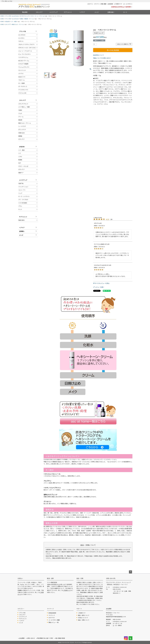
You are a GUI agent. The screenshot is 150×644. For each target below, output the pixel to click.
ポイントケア (22, 130)
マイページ (52, 615)
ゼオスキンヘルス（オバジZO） (27, 48)
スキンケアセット (23, 104)
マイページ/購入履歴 (101, 4)
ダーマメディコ (23, 86)
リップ (20, 193)
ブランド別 (8, 16)
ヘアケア (82, 12)
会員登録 (110, 4)
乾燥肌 (20, 160)
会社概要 (22, 638)
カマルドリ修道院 (23, 64)
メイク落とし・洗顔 (24, 107)
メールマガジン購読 (54, 620)
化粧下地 (21, 183)
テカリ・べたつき (23, 166)
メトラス (21, 74)
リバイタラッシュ (23, 57)
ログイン (91, 4)
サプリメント (68, 12)
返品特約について (99, 55)
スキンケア (39, 12)
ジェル (20, 113)
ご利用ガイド (118, 4)
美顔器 (20, 136)
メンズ (97, 12)
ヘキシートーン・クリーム (37, 16)
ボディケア (21, 139)
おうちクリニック (24, 16)
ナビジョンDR (22, 93)
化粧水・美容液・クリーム (27, 19)
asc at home (15, 16)
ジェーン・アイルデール (25, 51)
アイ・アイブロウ (23, 200)
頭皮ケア (21, 173)
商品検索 (25, 12)
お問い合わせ (31, 638)
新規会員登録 (52, 613)
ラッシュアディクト (24, 67)
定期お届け (111, 12)
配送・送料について (84, 615)
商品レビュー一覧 (54, 622)
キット (20, 209)
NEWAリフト (22, 77)
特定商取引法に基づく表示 (45, 638)
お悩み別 (7, 21)
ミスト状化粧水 (23, 203)
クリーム (21, 117)
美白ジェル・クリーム (18, 24)
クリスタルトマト (23, 90)
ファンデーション (23, 187)
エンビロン (21, 38)
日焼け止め (21, 133)
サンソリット (22, 70)
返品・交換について (84, 620)
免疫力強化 (21, 220)
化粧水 (20, 110)
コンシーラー (22, 190)
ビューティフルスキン (25, 54)
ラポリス (21, 41)
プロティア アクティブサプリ (26, 44)
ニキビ (20, 156)
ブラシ (20, 206)
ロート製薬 (21, 83)
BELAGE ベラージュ (24, 61)
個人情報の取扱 (60, 638)
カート (125, 12)
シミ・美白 (14, 21)
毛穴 (20, 163)
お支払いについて (83, 618)
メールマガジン (128, 4)
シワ (20, 153)
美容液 (20, 120)
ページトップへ (130, 572)
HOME (2, 16)
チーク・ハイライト (24, 196)
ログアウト (52, 618)
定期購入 (22, 231)
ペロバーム (21, 80)
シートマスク (22, 126)
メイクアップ (53, 12)
